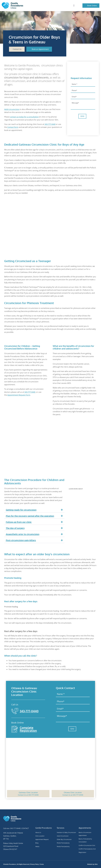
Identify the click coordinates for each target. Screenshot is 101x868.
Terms (42, 864)
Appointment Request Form (19, 395)
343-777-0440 (50, 124)
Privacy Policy (34, 864)
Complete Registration (28, 729)
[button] (74, 6)
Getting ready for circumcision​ (21, 510)
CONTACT (25, 828)
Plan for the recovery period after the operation (30, 516)
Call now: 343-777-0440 (12, 828)
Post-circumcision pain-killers (21, 540)
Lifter (96, 864)
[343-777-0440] (15, 711)
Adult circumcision (12, 109)
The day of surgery (15, 528)
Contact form (13, 127)
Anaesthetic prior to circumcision (23, 534)
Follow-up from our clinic (19, 522)
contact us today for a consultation (24, 117)
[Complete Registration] (15, 729)
